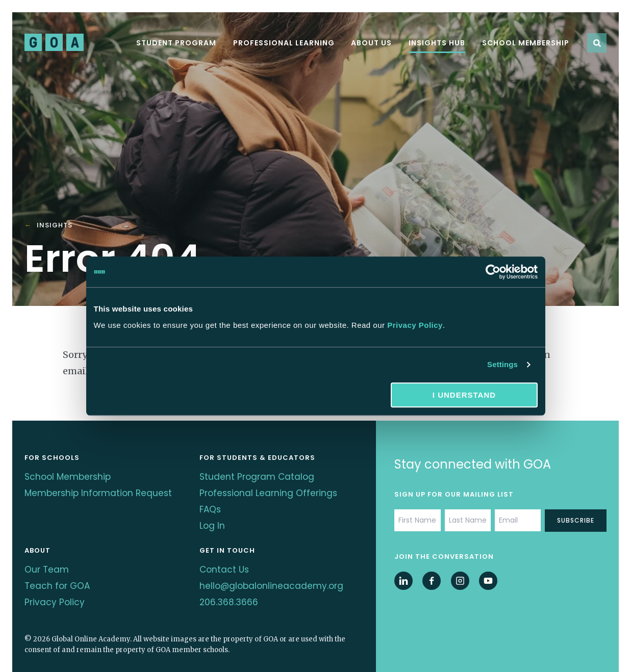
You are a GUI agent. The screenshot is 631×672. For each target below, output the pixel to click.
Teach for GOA (58, 573)
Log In (212, 518)
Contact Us (225, 559)
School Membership (526, 43)
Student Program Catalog (258, 477)
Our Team (47, 559)
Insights (55, 226)
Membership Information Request (81, 498)
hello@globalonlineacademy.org (273, 573)
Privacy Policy (415, 325)
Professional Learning (284, 43)
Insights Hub (437, 43)
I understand (464, 395)
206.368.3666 (229, 587)
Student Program (176, 43)
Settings (502, 364)
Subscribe (576, 520)
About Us (371, 43)
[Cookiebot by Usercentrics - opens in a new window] (493, 272)
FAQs (211, 505)
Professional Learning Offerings (270, 491)
